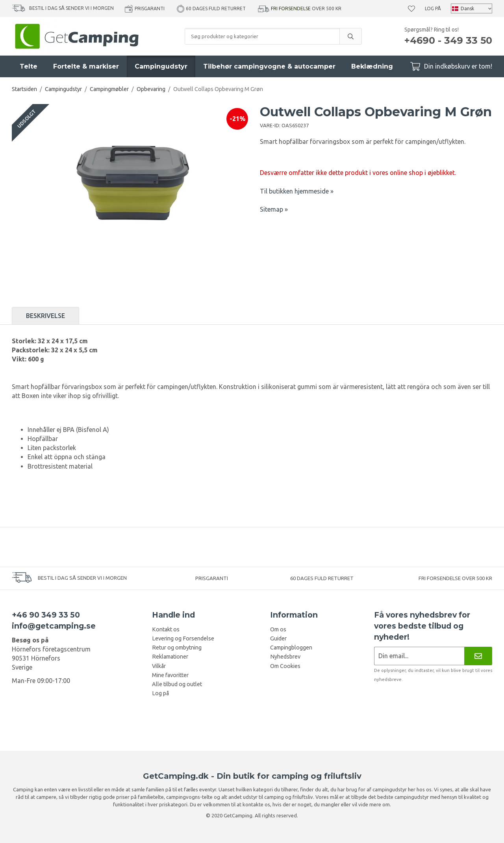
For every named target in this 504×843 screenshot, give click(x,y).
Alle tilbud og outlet (177, 684)
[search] (350, 36)
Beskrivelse (45, 316)
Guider (278, 638)
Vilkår (159, 666)
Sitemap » (274, 209)
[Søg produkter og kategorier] (262, 36)
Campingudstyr (161, 66)
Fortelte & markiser (86, 66)
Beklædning (372, 66)
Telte (29, 66)
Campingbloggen (291, 648)
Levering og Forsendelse (183, 638)
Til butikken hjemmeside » (297, 191)
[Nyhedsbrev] (478, 656)
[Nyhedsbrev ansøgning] (419, 656)
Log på (433, 8)
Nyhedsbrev (285, 657)
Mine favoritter (170, 675)
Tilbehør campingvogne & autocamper (269, 66)
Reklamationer (170, 657)
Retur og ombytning (177, 648)
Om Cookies (285, 666)
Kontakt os (166, 629)
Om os (278, 629)
